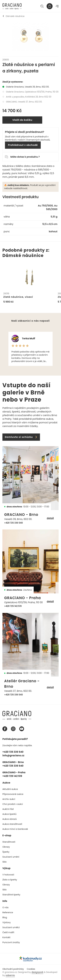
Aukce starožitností (12, 824)
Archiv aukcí (9, 799)
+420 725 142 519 (13, 606)
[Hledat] (42, 6)
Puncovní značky (11, 942)
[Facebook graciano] (5, 729)
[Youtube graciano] (22, 729)
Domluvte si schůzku (21, 437)
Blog (5, 917)
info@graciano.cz (13, 755)
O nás (5, 907)
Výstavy (7, 922)
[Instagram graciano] (13, 729)
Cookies (31, 969)
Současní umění (11, 857)
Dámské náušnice (13, 16)
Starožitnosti (9, 842)
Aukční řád (8, 809)
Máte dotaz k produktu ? (22, 157)
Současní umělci (11, 927)
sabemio (10, 975)
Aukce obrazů (10, 819)
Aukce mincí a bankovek (15, 829)
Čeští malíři (8, 932)
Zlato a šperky (10, 880)
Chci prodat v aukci (13, 804)
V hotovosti (8, 875)
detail (50, 518)
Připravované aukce (13, 794)
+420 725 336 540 (14, 523)
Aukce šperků (9, 814)
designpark (37, 972)
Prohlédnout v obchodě (23, 145)
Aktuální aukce (10, 789)
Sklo (5, 862)
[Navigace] (57, 6)
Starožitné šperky (11, 895)
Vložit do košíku (22, 120)
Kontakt (6, 937)
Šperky (6, 852)
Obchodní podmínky (13, 969)
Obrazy (6, 847)
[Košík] (50, 6)
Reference (8, 912)
